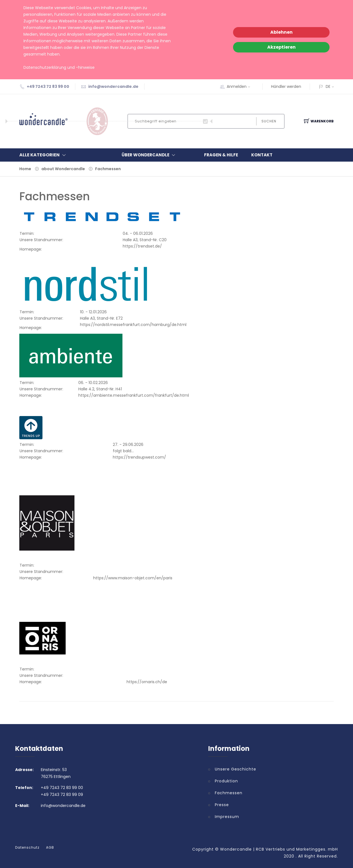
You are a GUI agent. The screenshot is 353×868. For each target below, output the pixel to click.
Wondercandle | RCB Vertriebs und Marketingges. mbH (279, 849)
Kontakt (262, 155)
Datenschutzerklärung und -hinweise (59, 67)
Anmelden (240, 86)
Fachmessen (108, 169)
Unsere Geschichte (236, 769)
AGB (50, 848)
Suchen (269, 121)
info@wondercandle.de (113, 86)
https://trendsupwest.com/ (139, 457)
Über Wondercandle (150, 155)
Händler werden (286, 86)
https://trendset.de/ (142, 246)
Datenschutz (27, 848)
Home (25, 169)
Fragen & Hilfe (221, 155)
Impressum (227, 817)
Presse (222, 805)
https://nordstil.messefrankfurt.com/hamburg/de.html (133, 325)
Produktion (226, 781)
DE (328, 86)
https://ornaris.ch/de (147, 682)
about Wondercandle (63, 169)
